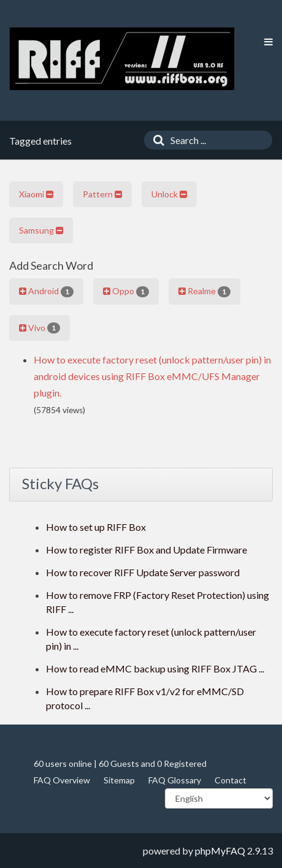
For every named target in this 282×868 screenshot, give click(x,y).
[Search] (156, 140)
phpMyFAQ (220, 851)
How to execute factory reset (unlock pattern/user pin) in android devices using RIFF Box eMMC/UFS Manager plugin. (152, 376)
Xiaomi (36, 194)
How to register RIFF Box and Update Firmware (147, 550)
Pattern (102, 194)
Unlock (169, 194)
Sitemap (119, 780)
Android (46, 291)
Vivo (40, 328)
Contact (231, 780)
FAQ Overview (62, 780)
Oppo (126, 291)
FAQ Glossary (175, 780)
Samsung (41, 230)
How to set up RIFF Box (96, 527)
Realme (204, 291)
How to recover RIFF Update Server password (143, 572)
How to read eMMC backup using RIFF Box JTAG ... (155, 668)
